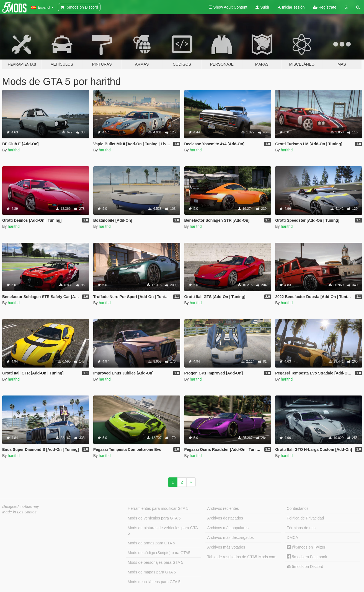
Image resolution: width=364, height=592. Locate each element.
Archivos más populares (228, 528)
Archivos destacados (225, 518)
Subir (262, 7)
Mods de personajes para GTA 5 (155, 562)
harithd (14, 150)
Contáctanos (298, 508)
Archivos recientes (223, 508)
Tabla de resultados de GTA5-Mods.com (242, 557)
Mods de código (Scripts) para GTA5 (159, 553)
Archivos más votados (226, 547)
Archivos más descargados (231, 537)
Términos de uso (301, 528)
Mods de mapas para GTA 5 (152, 572)
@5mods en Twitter (306, 547)
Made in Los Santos (19, 512)
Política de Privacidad (305, 518)
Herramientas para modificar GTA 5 (158, 508)
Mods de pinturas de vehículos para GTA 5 (163, 531)
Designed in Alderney (21, 506)
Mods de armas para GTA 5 (151, 543)
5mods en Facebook (307, 557)
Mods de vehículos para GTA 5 (154, 518)
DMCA (292, 537)
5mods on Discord (305, 567)
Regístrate (325, 7)
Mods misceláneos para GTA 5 (154, 582)
